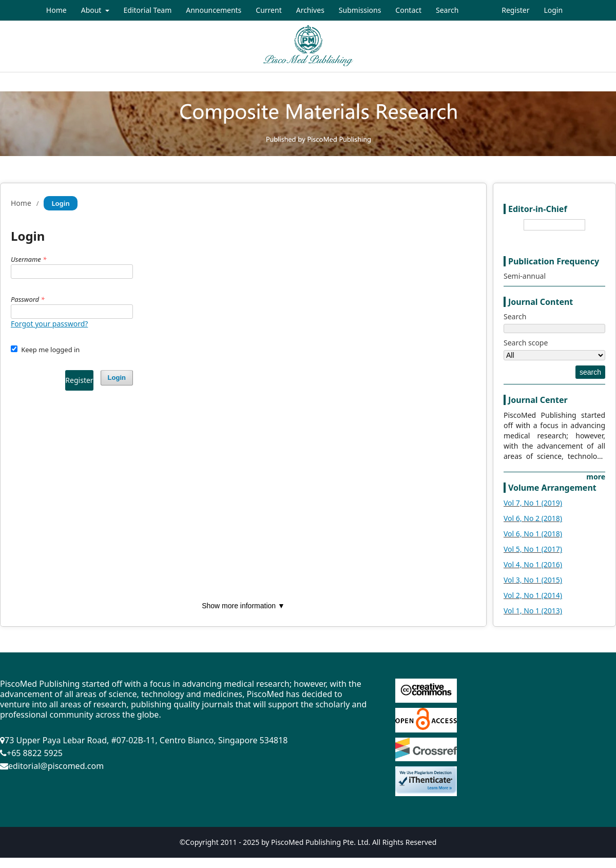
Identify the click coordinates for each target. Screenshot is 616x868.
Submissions (360, 10)
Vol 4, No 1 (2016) (533, 564)
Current (268, 10)
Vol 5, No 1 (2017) (533, 549)
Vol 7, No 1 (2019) (533, 503)
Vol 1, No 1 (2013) (533, 611)
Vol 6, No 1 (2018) (533, 534)
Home (56, 10)
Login (553, 10)
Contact (408, 10)
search (590, 372)
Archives (310, 10)
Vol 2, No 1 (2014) (533, 595)
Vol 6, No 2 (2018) (533, 518)
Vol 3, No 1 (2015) (533, 580)
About (92, 10)
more (596, 477)
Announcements (214, 10)
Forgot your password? (49, 324)
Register (515, 10)
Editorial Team (148, 10)
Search (447, 10)
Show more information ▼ (243, 606)
